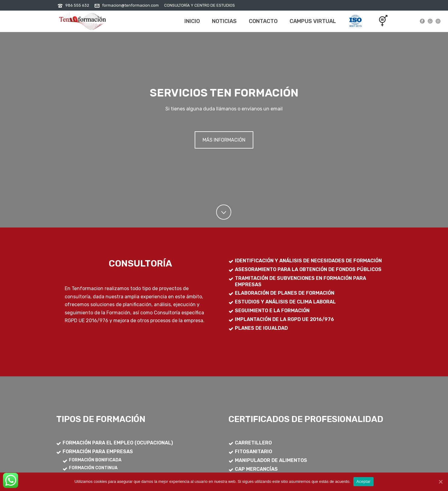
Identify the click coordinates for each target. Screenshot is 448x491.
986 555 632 (77, 5)
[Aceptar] (440, 482)
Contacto (263, 21)
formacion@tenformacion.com (130, 5)
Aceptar (364, 481)
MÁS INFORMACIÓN (224, 140)
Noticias (224, 21)
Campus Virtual (313, 21)
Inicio (192, 21)
